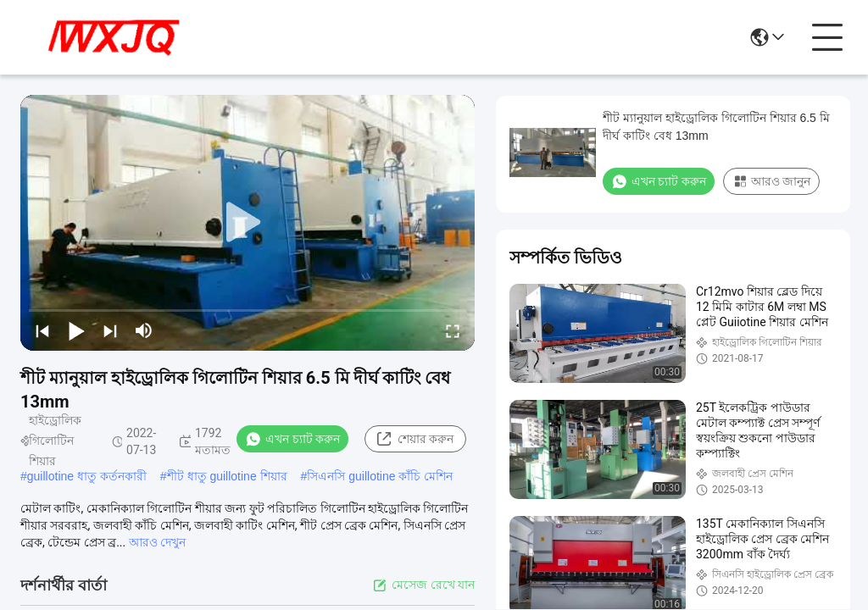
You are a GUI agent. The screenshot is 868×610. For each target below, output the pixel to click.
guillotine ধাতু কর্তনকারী (87, 476)
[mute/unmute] (144, 330)
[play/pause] (76, 330)
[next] (110, 330)
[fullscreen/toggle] (453, 330)
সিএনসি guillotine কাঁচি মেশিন (380, 476)
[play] (248, 223)
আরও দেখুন (157, 542)
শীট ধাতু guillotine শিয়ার (227, 476)
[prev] (42, 330)
